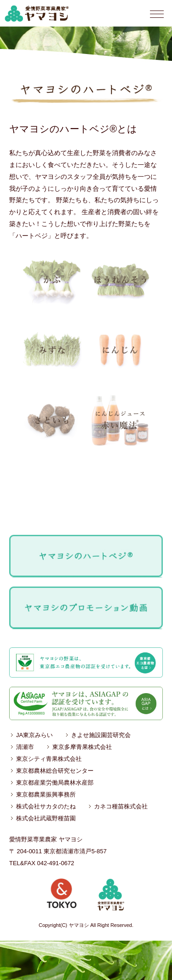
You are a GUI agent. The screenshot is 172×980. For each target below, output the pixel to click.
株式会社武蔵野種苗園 (46, 818)
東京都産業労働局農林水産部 (55, 783)
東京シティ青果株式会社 (49, 759)
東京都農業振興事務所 (46, 794)
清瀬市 (25, 747)
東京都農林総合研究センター (55, 771)
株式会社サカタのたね (46, 806)
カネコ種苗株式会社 (121, 806)
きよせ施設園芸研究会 (101, 735)
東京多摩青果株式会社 (82, 747)
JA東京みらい (34, 735)
